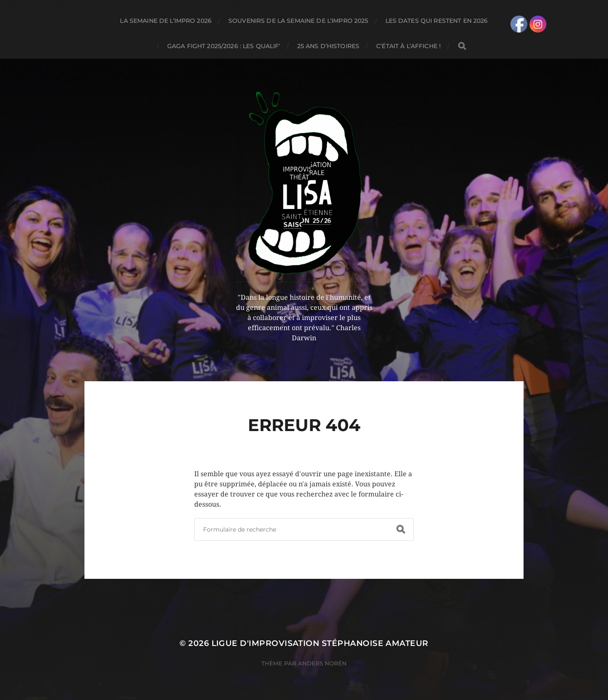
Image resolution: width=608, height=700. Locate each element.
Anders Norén (322, 663)
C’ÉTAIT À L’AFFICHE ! (408, 46)
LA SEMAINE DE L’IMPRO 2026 (166, 21)
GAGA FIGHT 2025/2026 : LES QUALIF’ (224, 46)
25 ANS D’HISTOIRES (328, 46)
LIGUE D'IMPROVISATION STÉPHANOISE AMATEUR (320, 643)
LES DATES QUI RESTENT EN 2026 (437, 21)
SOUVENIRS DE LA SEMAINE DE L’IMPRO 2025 (298, 21)
